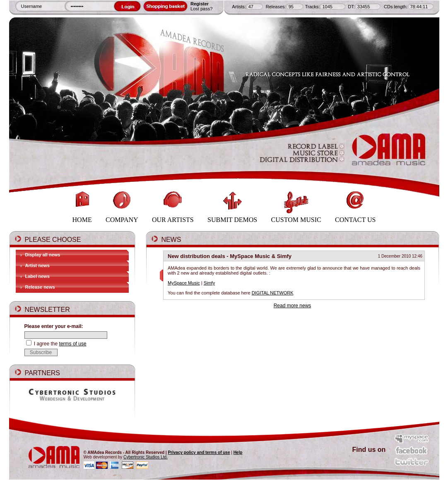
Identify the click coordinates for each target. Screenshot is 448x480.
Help (238, 452)
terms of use (73, 344)
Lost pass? (201, 9)
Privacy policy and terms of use (199, 452)
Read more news (293, 306)
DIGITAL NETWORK (273, 293)
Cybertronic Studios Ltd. (146, 457)
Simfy (210, 283)
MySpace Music (184, 283)
